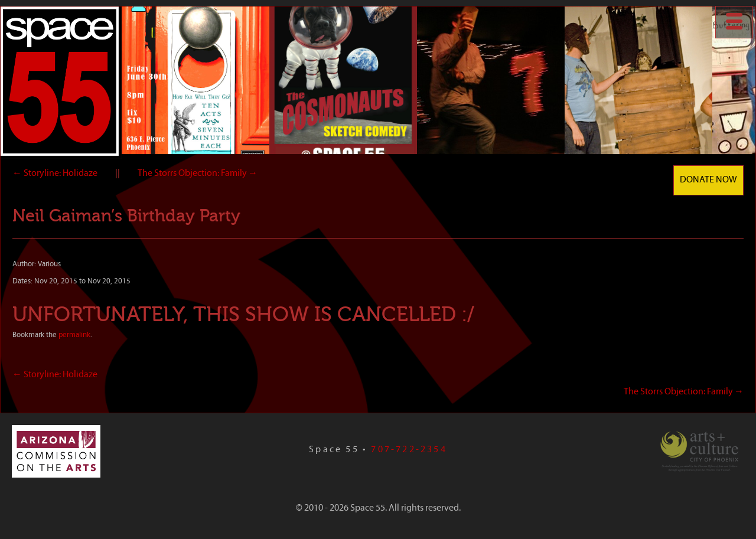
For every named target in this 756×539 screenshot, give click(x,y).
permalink (74, 335)
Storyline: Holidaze (55, 174)
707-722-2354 (409, 450)
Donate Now (708, 180)
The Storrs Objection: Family (198, 174)
